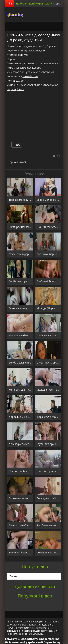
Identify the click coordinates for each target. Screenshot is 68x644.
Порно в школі (17, 162)
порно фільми (16, 89)
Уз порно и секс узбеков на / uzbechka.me (33, 85)
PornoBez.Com (16, 81)
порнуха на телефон (32, 50)
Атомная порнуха (18, 55)
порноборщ (14, 14)
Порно (11, 59)
